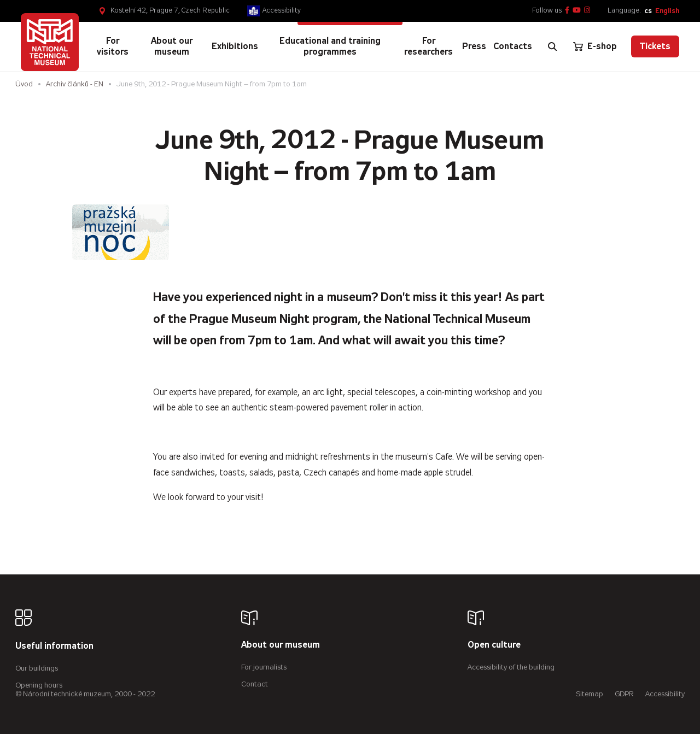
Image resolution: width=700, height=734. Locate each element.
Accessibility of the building (511, 667)
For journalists (264, 667)
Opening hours (39, 685)
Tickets (655, 46)
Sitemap (590, 694)
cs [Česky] (648, 11)
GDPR (624, 694)
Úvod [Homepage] (24, 84)
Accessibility (282, 10)
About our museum (281, 645)
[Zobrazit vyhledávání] (552, 46)
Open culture (494, 645)
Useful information (54, 646)
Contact (255, 684)
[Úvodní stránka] (50, 42)
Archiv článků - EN (75, 84)
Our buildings (37, 668)
